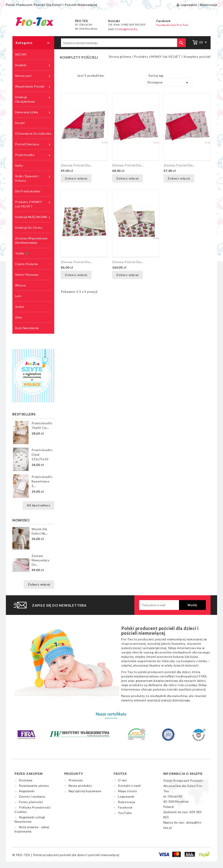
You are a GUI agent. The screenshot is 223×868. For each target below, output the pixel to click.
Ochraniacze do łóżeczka (33, 133)
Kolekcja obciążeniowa (33, 99)
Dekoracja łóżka (33, 112)
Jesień (20, 307)
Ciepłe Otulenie (27, 264)
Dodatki (33, 65)
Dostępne (169, 83)
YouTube (125, 813)
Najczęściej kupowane (85, 791)
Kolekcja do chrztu (29, 228)
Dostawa (26, 780)
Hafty (19, 165)
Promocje (76, 780)
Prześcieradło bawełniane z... (42, 481)
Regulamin (27, 791)
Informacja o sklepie (183, 774)
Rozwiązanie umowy (34, 786)
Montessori (33, 76)
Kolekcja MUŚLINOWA (33, 217)
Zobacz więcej (39, 584)
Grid (64, 77)
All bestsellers (38, 505)
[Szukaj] (123, 43)
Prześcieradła (33, 155)
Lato (18, 296)
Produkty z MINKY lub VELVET (33, 204)
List (71, 77)
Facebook (125, 807)
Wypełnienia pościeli (33, 87)
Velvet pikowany (27, 275)
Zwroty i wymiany (32, 796)
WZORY (21, 54)
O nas (122, 780)
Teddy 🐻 (22, 253)
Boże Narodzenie (27, 328)
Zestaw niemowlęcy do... (41, 560)
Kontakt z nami (129, 786)
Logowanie (126, 796)
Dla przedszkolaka (28, 191)
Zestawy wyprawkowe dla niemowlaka (31, 240)
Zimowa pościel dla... (77, 165)
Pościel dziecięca (33, 144)
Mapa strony (128, 791)
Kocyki (20, 123)
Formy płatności (31, 802)
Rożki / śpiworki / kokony (33, 178)
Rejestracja (127, 802)
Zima (18, 317)
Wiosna (20, 285)
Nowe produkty (80, 786)
